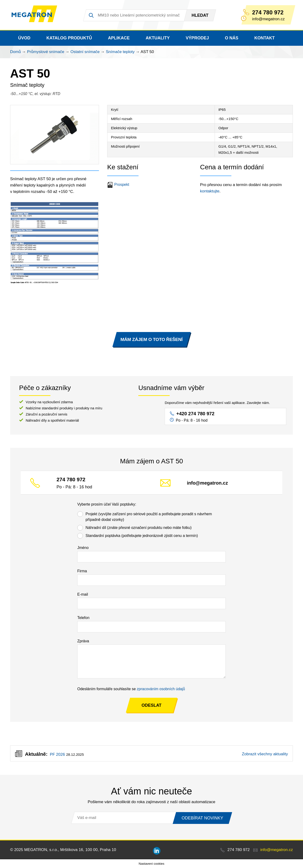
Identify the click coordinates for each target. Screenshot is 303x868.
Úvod (24, 38)
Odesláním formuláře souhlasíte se (131, 689)
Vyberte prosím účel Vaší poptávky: (107, 504)
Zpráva (83, 641)
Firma (82, 571)
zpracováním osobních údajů (161, 689)
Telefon (83, 618)
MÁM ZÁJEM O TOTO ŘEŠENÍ (152, 339)
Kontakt (264, 38)
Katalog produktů (69, 38)
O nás (231, 38)
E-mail (83, 594)
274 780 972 (268, 12)
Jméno (83, 548)
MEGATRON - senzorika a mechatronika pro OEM (37, 15)
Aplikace (119, 38)
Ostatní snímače (85, 52)
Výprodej (197, 38)
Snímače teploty (120, 52)
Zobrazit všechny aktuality (265, 754)
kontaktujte (210, 191)
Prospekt (119, 185)
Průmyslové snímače (46, 52)
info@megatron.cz (207, 483)
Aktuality (158, 38)
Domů (15, 52)
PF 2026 (57, 754)
